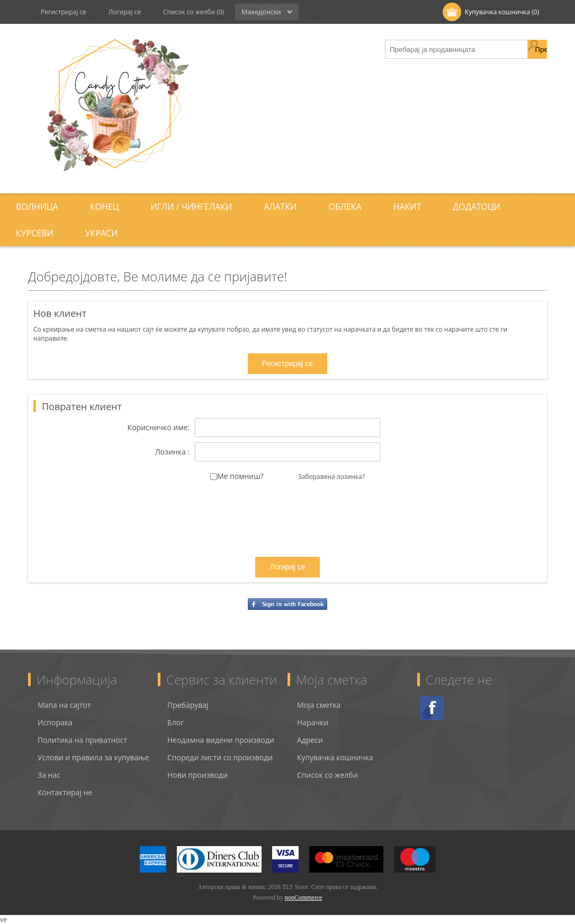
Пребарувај (188, 705)
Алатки (280, 207)
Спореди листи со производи (220, 757)
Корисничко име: (159, 428)
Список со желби (327, 775)
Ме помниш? (240, 477)
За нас (49, 775)
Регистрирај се (64, 12)
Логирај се (125, 12)
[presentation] (287, 528)
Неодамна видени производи (221, 740)
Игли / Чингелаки (192, 207)
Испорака (55, 722)
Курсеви (35, 233)
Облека (345, 207)
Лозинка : (172, 452)
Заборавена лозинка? (331, 477)
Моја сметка (319, 705)
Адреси (310, 740)
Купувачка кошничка (335, 757)
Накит (407, 207)
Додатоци (477, 207)
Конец (105, 207)
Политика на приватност (82, 740)
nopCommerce (304, 898)
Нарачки (313, 722)
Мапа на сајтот (64, 705)
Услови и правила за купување (93, 757)
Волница (37, 207)
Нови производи (197, 775)
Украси (102, 233)
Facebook (432, 708)
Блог (176, 722)
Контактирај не (65, 792)
